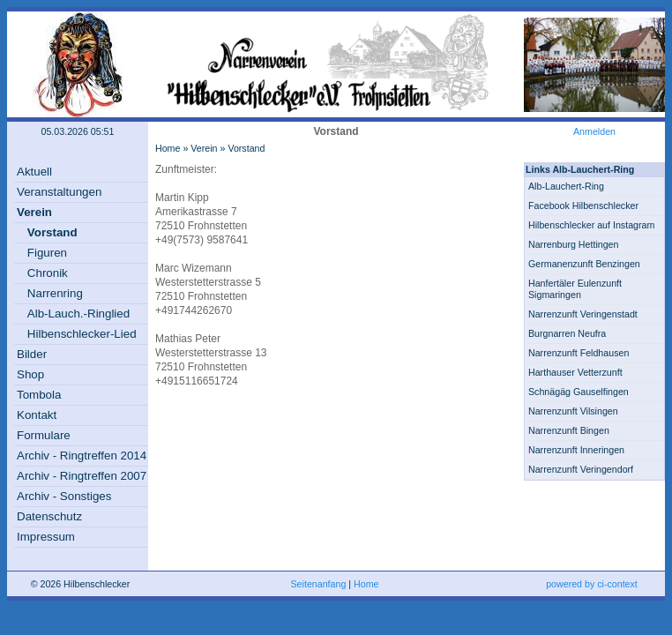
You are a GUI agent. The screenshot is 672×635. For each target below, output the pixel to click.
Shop (30, 374)
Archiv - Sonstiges (64, 496)
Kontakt (37, 415)
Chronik (48, 273)
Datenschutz (49, 516)
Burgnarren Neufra (567, 333)
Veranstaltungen (59, 192)
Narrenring (55, 293)
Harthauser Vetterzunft (575, 372)
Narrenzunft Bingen (569, 430)
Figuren (47, 253)
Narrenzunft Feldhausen (579, 353)
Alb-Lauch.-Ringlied (78, 314)
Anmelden (594, 131)
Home (168, 148)
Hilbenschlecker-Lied (82, 334)
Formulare (44, 435)
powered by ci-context (592, 584)
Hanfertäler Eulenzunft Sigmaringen (575, 289)
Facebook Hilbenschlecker (583, 205)
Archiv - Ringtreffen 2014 (82, 456)
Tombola (39, 395)
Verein (34, 212)
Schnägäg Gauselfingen (579, 392)
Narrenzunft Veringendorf (581, 469)
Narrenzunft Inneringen (576, 450)
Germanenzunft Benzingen (584, 264)
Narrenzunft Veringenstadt (583, 314)
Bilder (32, 354)
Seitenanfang (319, 584)
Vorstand (52, 232)
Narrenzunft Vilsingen (573, 411)
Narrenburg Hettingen (573, 244)
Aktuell (34, 172)
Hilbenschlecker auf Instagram (591, 225)
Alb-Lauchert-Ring (566, 186)
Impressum (46, 537)
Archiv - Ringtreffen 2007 (82, 476)
